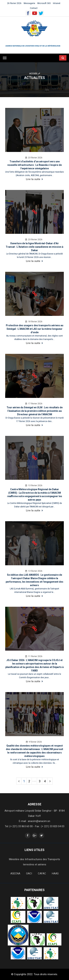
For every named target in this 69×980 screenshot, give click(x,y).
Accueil (35, 74)
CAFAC (42, 874)
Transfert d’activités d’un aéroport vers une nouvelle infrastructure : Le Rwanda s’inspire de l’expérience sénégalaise (35, 165)
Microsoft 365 (44, 3)
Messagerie (29, 3)
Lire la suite (34, 179)
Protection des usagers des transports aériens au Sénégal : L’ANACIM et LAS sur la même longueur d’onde (35, 329)
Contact (34, 8)
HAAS (55, 874)
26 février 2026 (14, 3)
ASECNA (15, 874)
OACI (29, 874)
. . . (34, 780)
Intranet (57, 3)
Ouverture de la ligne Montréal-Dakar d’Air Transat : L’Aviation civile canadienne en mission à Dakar (34, 247)
